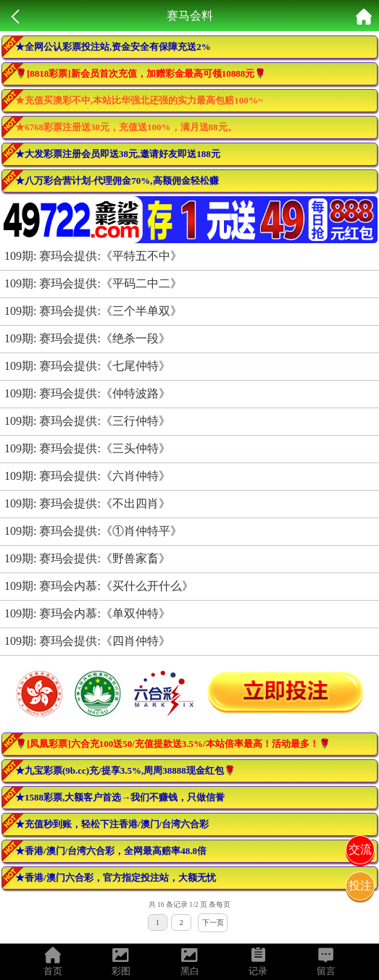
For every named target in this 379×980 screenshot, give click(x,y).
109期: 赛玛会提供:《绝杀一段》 (87, 338)
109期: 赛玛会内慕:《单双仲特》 (87, 613)
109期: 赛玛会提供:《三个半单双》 (93, 311)
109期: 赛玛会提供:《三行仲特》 (87, 421)
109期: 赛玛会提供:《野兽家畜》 (87, 558)
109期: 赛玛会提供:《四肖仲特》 (87, 641)
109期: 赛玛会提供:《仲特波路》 (87, 393)
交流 (360, 849)
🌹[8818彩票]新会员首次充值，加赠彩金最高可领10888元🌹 (141, 73)
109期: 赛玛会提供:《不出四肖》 (87, 503)
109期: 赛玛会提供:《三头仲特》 (87, 448)
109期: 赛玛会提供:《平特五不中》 (93, 256)
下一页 (213, 922)
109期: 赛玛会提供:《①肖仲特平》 (93, 531)
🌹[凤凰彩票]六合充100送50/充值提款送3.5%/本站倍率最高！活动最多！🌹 (173, 744)
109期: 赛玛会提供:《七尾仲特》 (87, 366)
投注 (360, 886)
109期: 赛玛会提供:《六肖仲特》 (87, 476)
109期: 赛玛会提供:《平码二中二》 (93, 283)
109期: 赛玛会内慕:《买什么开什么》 (99, 586)
